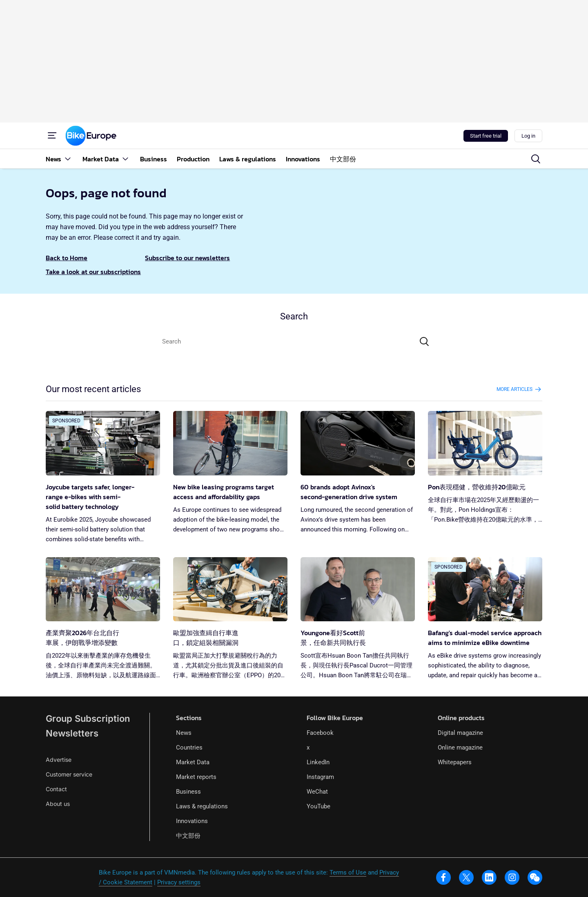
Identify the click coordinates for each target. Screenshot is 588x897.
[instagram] (512, 877)
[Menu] (52, 136)
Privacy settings (179, 882)
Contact (56, 789)
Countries (189, 747)
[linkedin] (489, 877)
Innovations (192, 821)
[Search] (424, 341)
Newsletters (72, 733)
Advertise (59, 760)
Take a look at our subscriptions (93, 272)
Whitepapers (455, 762)
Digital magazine (460, 733)
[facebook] (443, 877)
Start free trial (486, 136)
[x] (466, 877)
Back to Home (67, 258)
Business (188, 792)
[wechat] (535, 877)
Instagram (320, 777)
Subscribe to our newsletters (187, 258)
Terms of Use (348, 872)
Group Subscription (88, 718)
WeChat (317, 792)
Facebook (320, 733)
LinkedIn (318, 762)
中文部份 (188, 836)
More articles (519, 389)
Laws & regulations (202, 806)
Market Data (193, 762)
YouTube (318, 806)
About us (58, 804)
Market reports (196, 777)
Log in (528, 136)
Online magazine (460, 747)
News (184, 733)
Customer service (69, 774)
